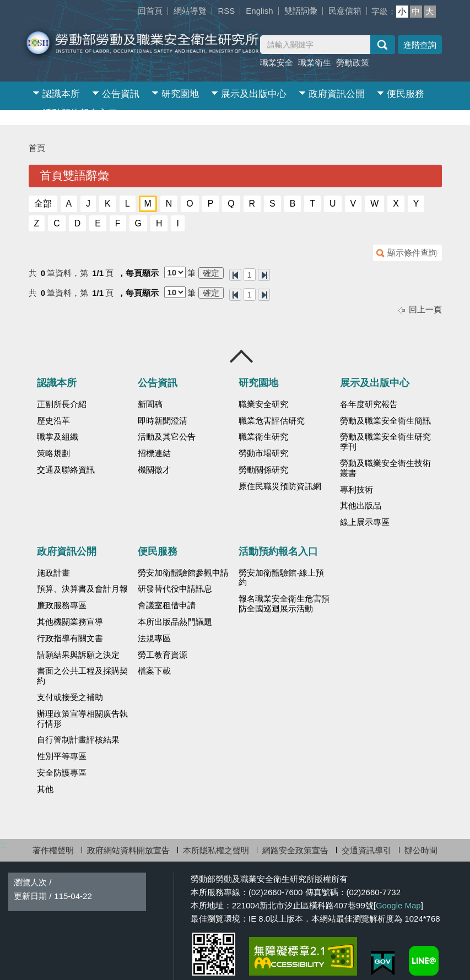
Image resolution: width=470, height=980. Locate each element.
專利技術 (356, 490)
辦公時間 (421, 850)
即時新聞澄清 (163, 421)
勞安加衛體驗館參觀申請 (183, 573)
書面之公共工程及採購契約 (82, 676)
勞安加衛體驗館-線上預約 (281, 578)
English (259, 11)
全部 (43, 204)
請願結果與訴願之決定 (78, 655)
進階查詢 (420, 45)
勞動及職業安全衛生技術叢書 (385, 468)
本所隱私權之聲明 (216, 850)
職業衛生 (315, 63)
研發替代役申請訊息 (175, 589)
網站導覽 (190, 11)
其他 (45, 789)
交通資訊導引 (366, 850)
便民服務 (406, 94)
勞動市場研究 (263, 453)
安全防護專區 (62, 773)
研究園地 (180, 94)
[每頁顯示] (175, 272)
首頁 (37, 148)
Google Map (398, 905)
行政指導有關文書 (70, 638)
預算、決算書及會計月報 (82, 589)
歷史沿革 (53, 421)
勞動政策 (353, 63)
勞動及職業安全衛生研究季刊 (385, 442)
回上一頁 (425, 309)
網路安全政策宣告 (295, 850)
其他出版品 (361, 506)
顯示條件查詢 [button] (412, 253)
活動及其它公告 (167, 437)
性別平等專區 (62, 756)
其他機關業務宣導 (70, 622)
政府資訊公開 (337, 94)
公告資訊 (121, 94)
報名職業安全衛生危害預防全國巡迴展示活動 (284, 604)
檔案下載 (154, 671)
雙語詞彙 (301, 11)
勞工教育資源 (163, 655)
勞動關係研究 (263, 470)
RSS (226, 11)
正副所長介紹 (62, 404)
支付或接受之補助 (70, 697)
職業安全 (277, 63)
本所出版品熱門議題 (175, 622)
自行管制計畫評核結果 (78, 740)
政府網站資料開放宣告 (128, 850)
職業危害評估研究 (272, 421)
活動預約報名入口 (80, 113)
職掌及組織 (58, 437)
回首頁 (150, 11)
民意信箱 (345, 11)
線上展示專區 (365, 522)
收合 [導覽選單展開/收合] (242, 356)
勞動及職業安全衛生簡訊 (385, 421)
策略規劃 (53, 453)
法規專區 (154, 638)
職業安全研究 (263, 404)
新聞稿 (150, 404)
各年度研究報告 (369, 404)
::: (136, 6)
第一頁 (235, 275)
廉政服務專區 (62, 605)
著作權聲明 (53, 850)
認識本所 (61, 94)
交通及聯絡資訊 (66, 470)
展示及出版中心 (254, 94)
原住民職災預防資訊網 (280, 486)
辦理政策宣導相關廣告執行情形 (82, 719)
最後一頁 (264, 275)
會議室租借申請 (167, 605)
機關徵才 (154, 470)
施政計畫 (53, 573)
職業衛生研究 (263, 437)
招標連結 (154, 453)
